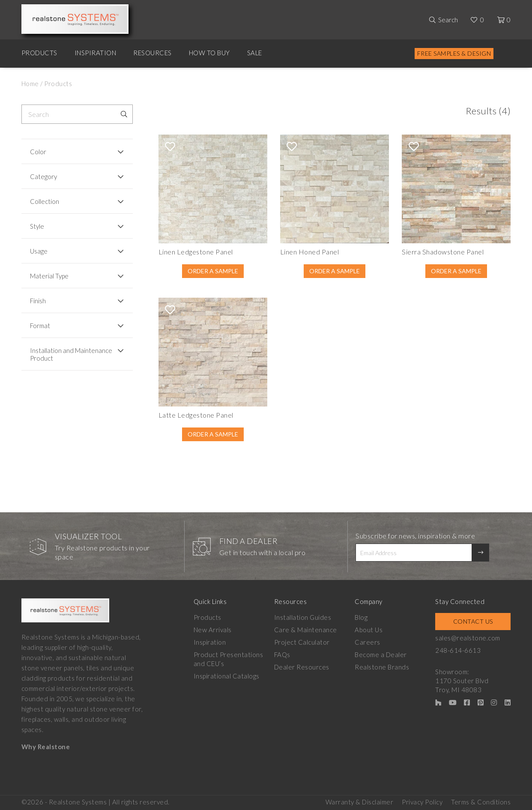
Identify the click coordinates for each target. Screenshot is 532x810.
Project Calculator (302, 642)
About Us (369, 630)
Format (40, 326)
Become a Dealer (381, 655)
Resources (152, 53)
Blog (361, 617)
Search (448, 20)
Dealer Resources (302, 667)
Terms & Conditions (481, 802)
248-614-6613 (458, 650)
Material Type (49, 276)
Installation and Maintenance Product (71, 354)
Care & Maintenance (306, 630)
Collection (45, 201)
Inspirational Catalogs (227, 676)
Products (39, 53)
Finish (38, 301)
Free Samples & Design (454, 53)
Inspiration (96, 53)
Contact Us (473, 621)
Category (43, 176)
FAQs (282, 655)
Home (30, 84)
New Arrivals (213, 630)
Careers (368, 642)
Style (37, 226)
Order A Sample (213, 271)
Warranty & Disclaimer (360, 802)
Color (38, 152)
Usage (39, 251)
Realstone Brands (382, 667)
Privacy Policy (422, 802)
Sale (255, 53)
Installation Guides (303, 617)
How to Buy (209, 53)
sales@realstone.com (468, 638)
